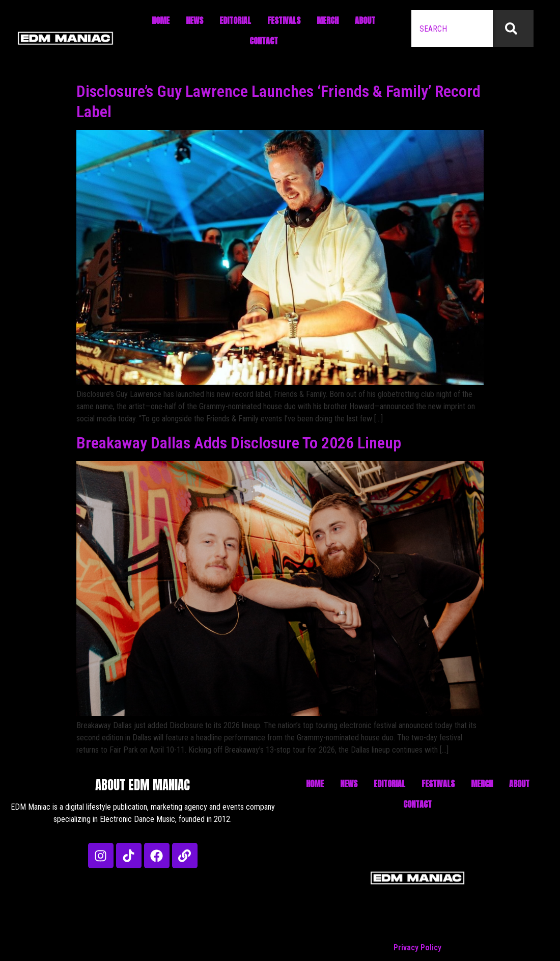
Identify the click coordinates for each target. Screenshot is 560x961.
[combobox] (452, 29)
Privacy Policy (417, 947)
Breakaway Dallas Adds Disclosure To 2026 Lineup (239, 443)
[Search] (513, 29)
